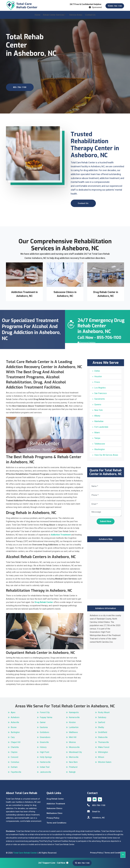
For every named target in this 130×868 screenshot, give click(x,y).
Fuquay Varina (46, 716)
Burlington (15, 731)
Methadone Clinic (55, 812)
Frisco (97, 381)
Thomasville (103, 741)
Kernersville (74, 716)
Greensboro (45, 736)
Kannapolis (74, 711)
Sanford (101, 721)
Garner (43, 721)
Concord (14, 756)
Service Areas (76, 17)
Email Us (94, 810)
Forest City (45, 711)
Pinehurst (73, 766)
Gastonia (44, 726)
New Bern (73, 761)
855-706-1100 (112, 6)
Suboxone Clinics (54, 807)
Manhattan (99, 420)
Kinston (72, 721)
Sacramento (100, 398)
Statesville (103, 736)
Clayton (14, 751)
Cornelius (15, 761)
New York (99, 409)
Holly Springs (46, 756)
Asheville (15, 721)
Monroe (72, 741)
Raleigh (72, 771)
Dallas (97, 370)
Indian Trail (45, 766)
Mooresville (74, 746)
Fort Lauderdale (101, 426)
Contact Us (90, 17)
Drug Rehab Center (55, 798)
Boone (14, 726)
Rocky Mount (104, 711)
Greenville (44, 741)
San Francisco (101, 392)
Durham (14, 766)
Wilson (101, 756)
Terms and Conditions (56, 821)
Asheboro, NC (96, 816)
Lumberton (74, 726)
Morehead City (75, 751)
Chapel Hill (16, 741)
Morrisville (74, 756)
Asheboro (15, 716)
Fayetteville (16, 771)
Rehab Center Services (54, 17)
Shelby (101, 726)
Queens (98, 403)
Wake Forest (104, 746)
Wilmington (103, 751)
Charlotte (15, 746)
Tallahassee (100, 442)
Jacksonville (45, 771)
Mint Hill (73, 736)
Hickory (43, 746)
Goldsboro (44, 731)
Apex (13, 711)
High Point (44, 751)
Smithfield (103, 731)
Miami (97, 431)
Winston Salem (105, 761)
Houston (98, 375)
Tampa (97, 437)
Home (37, 17)
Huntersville (45, 761)
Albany (97, 414)
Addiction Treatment (56, 802)
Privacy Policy (53, 817)
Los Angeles (100, 386)
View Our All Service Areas (106, 454)
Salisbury (102, 716)
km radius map (106, 569)
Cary (13, 736)
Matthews (73, 731)
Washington (100, 448)
